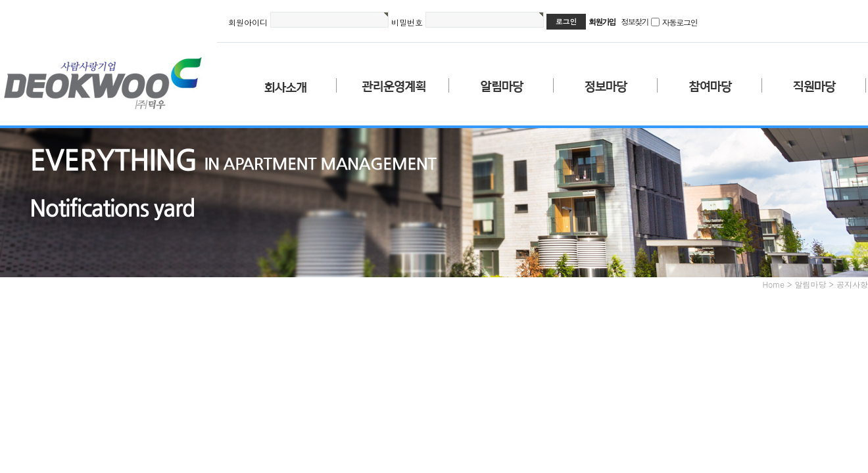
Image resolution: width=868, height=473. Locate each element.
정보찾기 (635, 21)
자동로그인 (680, 22)
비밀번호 (407, 22)
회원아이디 (248, 22)
